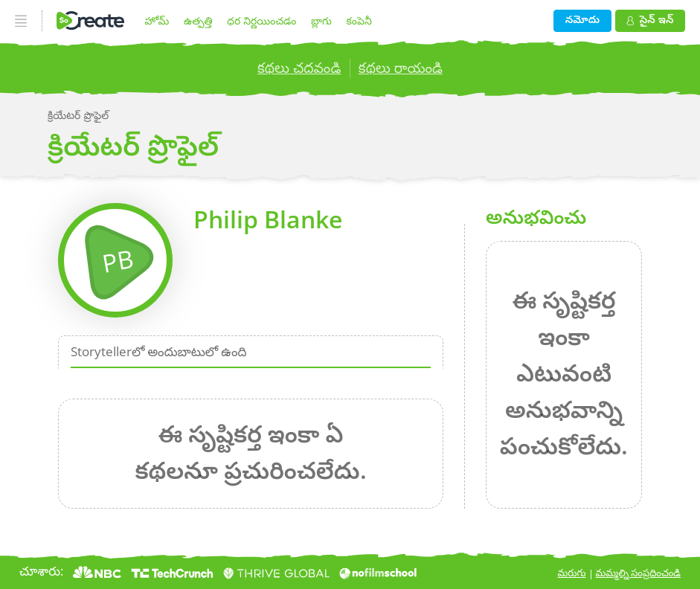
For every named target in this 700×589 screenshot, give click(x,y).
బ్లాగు (321, 20)
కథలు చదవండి (299, 68)
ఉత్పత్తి (198, 20)
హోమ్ (157, 20)
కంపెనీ (359, 20)
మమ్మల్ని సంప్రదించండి (638, 573)
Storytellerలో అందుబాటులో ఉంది (159, 351)
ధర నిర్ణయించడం (261, 20)
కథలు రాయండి (401, 68)
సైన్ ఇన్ (650, 19)
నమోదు (582, 19)
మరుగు (572, 573)
